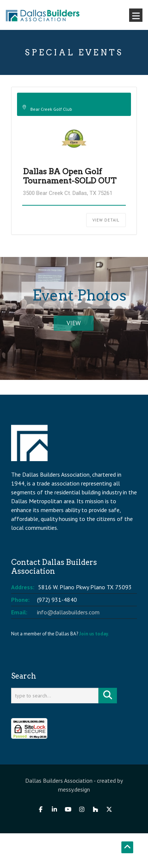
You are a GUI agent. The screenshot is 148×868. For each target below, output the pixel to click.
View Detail (106, 220)
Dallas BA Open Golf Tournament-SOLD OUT (70, 176)
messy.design (74, 789)
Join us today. (94, 634)
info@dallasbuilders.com (68, 612)
